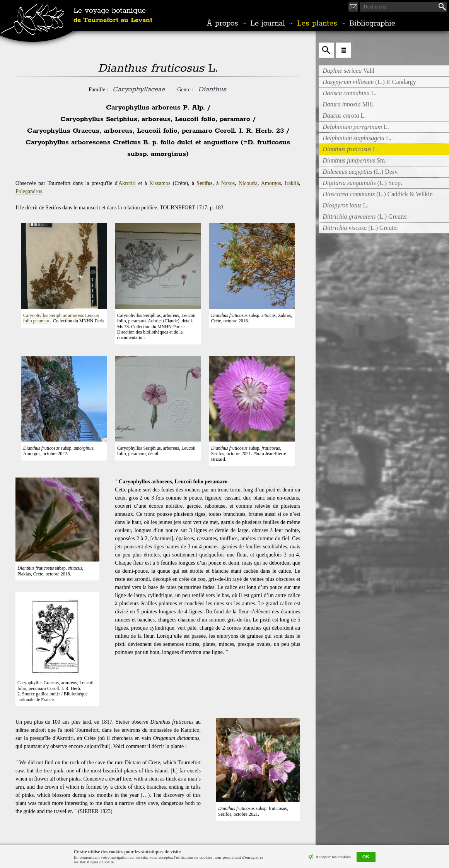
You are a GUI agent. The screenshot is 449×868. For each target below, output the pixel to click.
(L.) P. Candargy (369, 82)
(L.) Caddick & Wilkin (378, 194)
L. (349, 93)
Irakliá (292, 183)
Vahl (348, 71)
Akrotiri (127, 183)
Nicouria (248, 183)
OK (366, 857)
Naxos (228, 183)
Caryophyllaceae (139, 89)
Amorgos (271, 183)
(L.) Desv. (361, 172)
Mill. (348, 104)
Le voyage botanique (113, 15)
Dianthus (212, 89)
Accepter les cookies (333, 857)
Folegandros (29, 191)
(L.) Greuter (365, 217)
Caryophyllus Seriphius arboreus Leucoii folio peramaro (61, 318)
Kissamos (160, 183)
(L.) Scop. (362, 183)
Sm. (354, 160)
